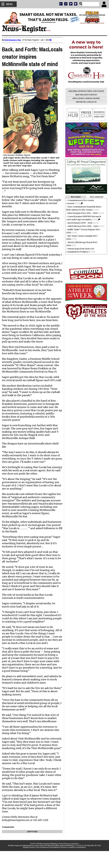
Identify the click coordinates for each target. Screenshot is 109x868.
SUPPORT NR (80, 102)
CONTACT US (91, 102)
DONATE (100, 91)
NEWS (74, 98)
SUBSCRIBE (72, 91)
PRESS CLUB (91, 91)
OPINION (88, 98)
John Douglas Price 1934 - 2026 (82, 213)
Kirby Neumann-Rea (13, 40)
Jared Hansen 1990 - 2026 (79, 223)
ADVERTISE (81, 91)
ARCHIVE (96, 98)
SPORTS (80, 98)
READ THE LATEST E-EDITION (85, 95)
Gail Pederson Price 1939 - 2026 (82, 226)
